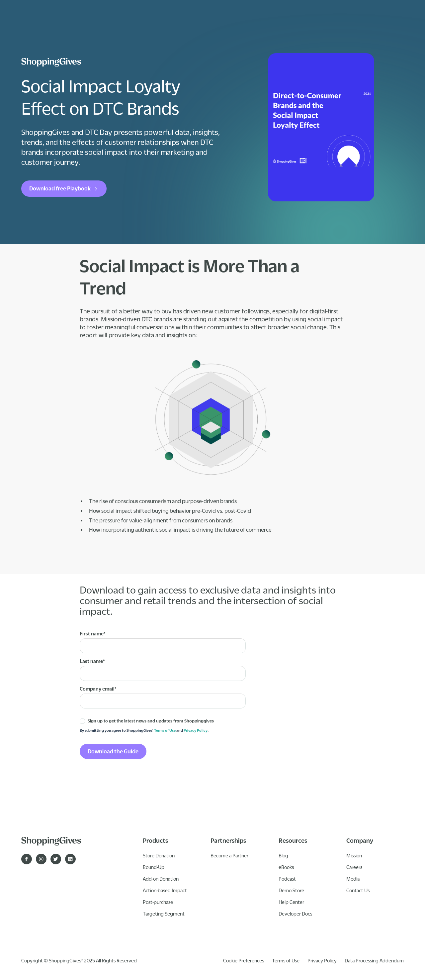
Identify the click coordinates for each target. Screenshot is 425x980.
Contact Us (358, 890)
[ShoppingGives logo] (51, 62)
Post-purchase (158, 902)
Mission (354, 855)
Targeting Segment (164, 914)
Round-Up (154, 867)
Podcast (287, 879)
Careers (354, 867)
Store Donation (159, 855)
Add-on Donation (161, 879)
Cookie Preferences (244, 960)
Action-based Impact (165, 890)
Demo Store (291, 890)
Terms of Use (165, 730)
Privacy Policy (196, 730)
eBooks (286, 867)
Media (353, 879)
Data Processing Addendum (374, 960)
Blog (283, 855)
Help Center (291, 902)
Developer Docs (295, 914)
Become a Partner (229, 855)
